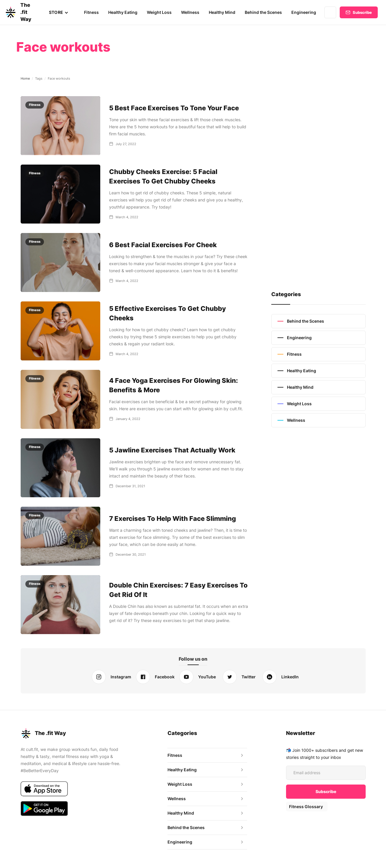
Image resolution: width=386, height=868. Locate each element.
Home (25, 78)
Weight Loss (161, 12)
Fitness (93, 12)
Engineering (304, 12)
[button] (61, 12)
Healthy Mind (223, 12)
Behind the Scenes (264, 12)
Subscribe (362, 12)
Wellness (191, 12)
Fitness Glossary (306, 807)
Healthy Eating (124, 12)
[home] (22, 12)
